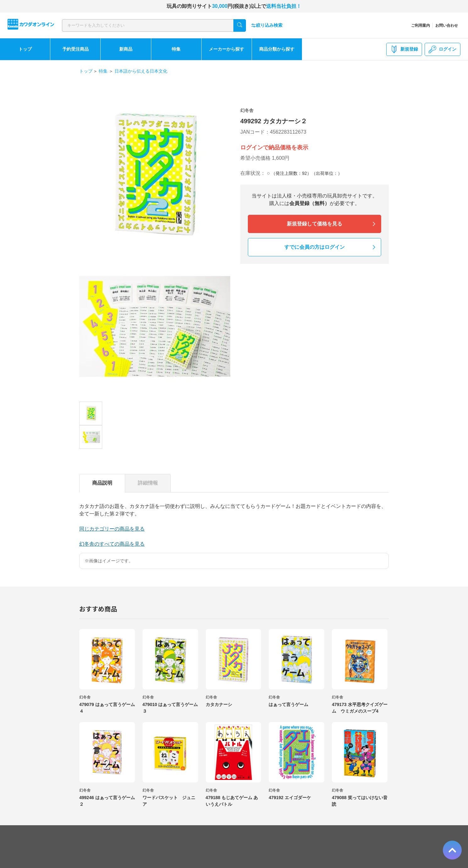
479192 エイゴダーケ (290, 798)
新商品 (126, 49)
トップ (25, 49)
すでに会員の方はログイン (315, 247)
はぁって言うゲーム (288, 704)
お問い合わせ (447, 25)
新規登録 (404, 49)
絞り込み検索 (267, 25)
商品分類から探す (277, 49)
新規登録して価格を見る (315, 224)
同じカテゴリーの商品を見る (112, 529)
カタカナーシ (219, 704)
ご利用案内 (421, 25)
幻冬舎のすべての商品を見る (112, 544)
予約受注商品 (75, 49)
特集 (176, 49)
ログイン (443, 49)
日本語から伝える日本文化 (141, 71)
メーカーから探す (226, 49)
